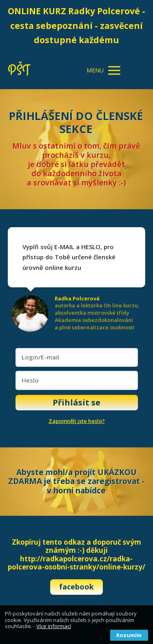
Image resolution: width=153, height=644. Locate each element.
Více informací (54, 626)
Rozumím (129, 635)
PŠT (19, 71)
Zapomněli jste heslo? (77, 421)
